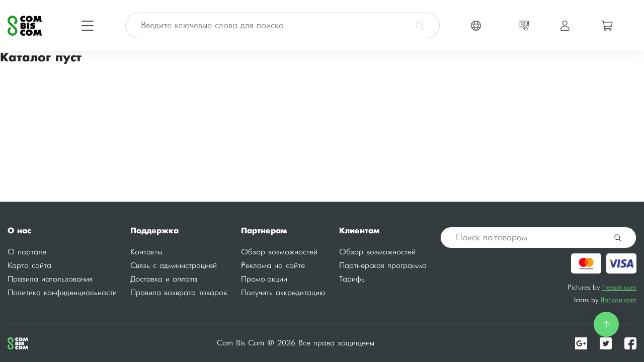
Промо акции (264, 279)
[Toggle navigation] (88, 26)
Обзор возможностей (279, 252)
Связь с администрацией (174, 266)
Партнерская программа (383, 266)
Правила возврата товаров (179, 293)
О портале (27, 252)
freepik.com (619, 287)
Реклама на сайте (273, 266)
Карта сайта (29, 266)
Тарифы (352, 279)
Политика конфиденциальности (62, 293)
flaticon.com (619, 300)
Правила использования (50, 279)
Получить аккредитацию (283, 293)
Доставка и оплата (164, 279)
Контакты (146, 252)
